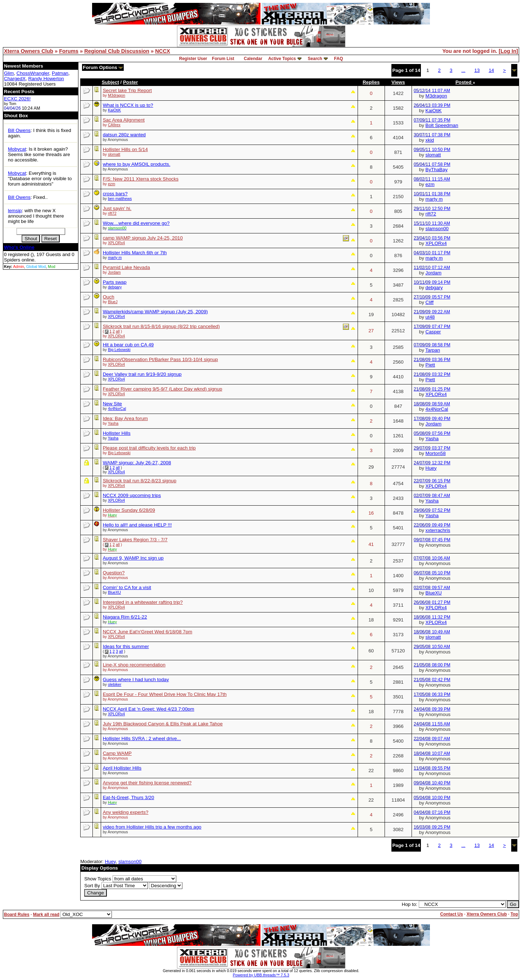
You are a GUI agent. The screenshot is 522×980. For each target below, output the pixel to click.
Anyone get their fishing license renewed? (147, 783)
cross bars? (115, 194)
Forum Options (103, 67)
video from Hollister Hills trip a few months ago (152, 827)
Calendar (253, 59)
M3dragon (117, 95)
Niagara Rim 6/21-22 (125, 617)
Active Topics (282, 59)
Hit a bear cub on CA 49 (128, 345)
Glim (9, 73)
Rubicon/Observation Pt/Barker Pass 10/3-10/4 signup (160, 359)
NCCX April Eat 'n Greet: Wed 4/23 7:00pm (149, 709)
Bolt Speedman (442, 125)
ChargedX (15, 79)
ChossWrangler (33, 73)
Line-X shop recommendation (134, 665)
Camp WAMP (117, 753)
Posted (465, 82)
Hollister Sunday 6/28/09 (129, 510)
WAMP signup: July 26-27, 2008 (137, 463)
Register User (193, 59)
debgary (115, 287)
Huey (431, 468)
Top (514, 914)
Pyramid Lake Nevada (126, 267)
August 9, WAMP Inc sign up (133, 558)
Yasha (113, 423)
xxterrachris (438, 530)
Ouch (109, 297)
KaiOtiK (114, 110)
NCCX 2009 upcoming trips (132, 495)
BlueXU (114, 592)
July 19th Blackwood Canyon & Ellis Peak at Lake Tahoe (163, 724)
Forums (69, 51)
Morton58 (436, 453)
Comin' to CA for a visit (127, 587)
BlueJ (113, 302)
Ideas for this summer (126, 646)
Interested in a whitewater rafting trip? (143, 602)
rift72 (112, 213)
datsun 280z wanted (124, 135)
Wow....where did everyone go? (136, 223)
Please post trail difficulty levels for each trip (149, 448)
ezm (112, 184)
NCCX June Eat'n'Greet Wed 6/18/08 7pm (148, 632)
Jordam (114, 272)
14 (491, 70)
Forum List (223, 59)
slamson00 (437, 229)
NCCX (163, 51)
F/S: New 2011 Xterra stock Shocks (141, 179)
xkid (430, 140)
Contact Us (451, 914)
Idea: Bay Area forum (125, 418)
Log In (508, 51)
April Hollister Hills (122, 768)
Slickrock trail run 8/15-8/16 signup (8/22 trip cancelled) (161, 326)
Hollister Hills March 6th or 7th (135, 253)
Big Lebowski (119, 350)
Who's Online (19, 247)
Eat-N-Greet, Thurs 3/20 (129, 797)
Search (315, 59)
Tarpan (433, 350)
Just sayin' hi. (117, 208)
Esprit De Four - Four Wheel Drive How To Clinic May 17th (165, 694)
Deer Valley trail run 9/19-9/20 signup (142, 374)
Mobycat (17, 149)
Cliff (430, 302)
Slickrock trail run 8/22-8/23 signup (140, 481)
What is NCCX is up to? (128, 105)
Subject (110, 82)
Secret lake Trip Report (127, 90)
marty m (434, 199)
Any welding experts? (126, 812)
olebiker (115, 684)
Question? (114, 573)
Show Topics (98, 879)
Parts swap (115, 282)
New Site (112, 404)
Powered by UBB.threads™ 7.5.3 (261, 975)
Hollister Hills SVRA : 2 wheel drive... (142, 739)
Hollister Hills (117, 433)
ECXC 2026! (17, 99)
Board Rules (17, 915)
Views (398, 82)
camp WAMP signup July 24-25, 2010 (143, 238)
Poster (130, 82)
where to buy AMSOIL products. (137, 164)
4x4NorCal (117, 409)
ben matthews (120, 199)
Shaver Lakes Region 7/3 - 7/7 (135, 540)
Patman (60, 73)
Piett (430, 365)
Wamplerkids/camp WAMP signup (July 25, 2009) (155, 312)
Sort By (92, 886)
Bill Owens (19, 130)
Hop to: (410, 904)
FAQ (339, 59)
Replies (371, 82)
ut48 (430, 317)
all (118, 331)
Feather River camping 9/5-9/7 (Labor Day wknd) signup (163, 389)
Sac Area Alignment (124, 120)
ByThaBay (437, 170)
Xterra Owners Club (29, 51)
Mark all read (46, 915)
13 (477, 70)
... (463, 70)
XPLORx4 (116, 243)
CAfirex (114, 125)
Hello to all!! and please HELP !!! (137, 525)
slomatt (114, 154)
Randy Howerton (46, 79)
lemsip (15, 211)
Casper (433, 332)
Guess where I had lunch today (136, 680)
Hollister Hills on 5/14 (125, 149)
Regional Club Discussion (117, 51)
